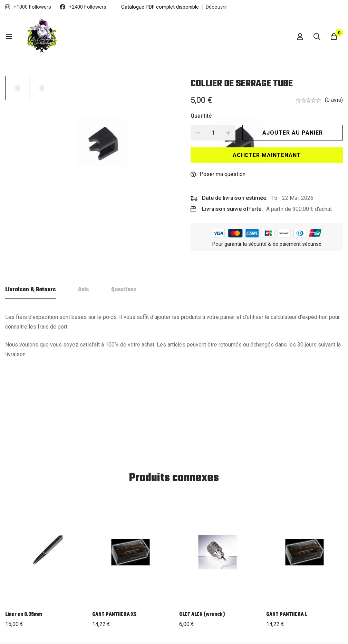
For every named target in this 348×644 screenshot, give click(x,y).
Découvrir (216, 7)
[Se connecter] (299, 37)
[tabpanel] (174, 336)
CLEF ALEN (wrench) (202, 535)
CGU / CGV (251, 597)
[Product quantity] (215, 133)
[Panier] (334, 37)
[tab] (31, 290)
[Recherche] (317, 37)
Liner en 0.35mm (24, 535)
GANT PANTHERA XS (114, 535)
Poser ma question (225, 174)
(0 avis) (334, 100)
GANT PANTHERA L (287, 535)
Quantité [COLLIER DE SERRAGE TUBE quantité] (204, 116)
